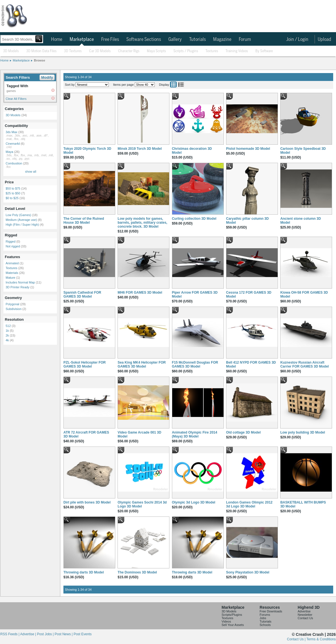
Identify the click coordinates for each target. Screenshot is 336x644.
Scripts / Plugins (186, 51)
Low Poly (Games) (18, 215)
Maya (9, 152)
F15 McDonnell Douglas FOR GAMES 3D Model (195, 364)
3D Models (11, 51)
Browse (39, 60)
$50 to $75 (13, 188)
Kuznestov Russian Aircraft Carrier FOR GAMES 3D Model (304, 364)
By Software (264, 51)
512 (8, 326)
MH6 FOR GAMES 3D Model (140, 293)
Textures (212, 51)
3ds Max (12, 132)
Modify (47, 77)
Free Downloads (271, 611)
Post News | (64, 634)
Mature (10, 278)
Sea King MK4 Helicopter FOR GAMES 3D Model (142, 364)
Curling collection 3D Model (194, 219)
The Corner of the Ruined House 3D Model (84, 221)
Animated (12, 263)
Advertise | (28, 634)
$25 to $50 (13, 193)
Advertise (304, 611)
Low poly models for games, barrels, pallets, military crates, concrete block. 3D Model (142, 223)
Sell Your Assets (233, 625)
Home (57, 39)
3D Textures (73, 51)
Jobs (263, 618)
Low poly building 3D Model (303, 432)
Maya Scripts (156, 51)
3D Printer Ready (17, 287)
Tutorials (197, 39)
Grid (173, 84)
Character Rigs (129, 51)
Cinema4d (13, 144)
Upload (324, 39)
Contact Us (305, 618)
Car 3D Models (100, 51)
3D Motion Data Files (41, 51)
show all (31, 172)
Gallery (175, 39)
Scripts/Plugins (232, 615)
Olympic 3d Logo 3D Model (194, 502)
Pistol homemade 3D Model (248, 149)
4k (7, 340)
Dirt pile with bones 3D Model (87, 502)
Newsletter (305, 615)
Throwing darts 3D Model (84, 572)
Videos (226, 621)
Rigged (11, 241)
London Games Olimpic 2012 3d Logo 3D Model (249, 504)
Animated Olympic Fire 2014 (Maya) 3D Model (195, 434)
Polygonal (12, 304)
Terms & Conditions (321, 639)
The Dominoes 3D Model (137, 572)
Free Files (110, 39)
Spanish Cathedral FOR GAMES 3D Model (82, 294)
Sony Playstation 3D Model (248, 572)
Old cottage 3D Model (243, 432)
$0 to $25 (12, 198)
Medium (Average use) (21, 220)
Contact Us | (297, 639)
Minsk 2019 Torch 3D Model (140, 149)
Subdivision (14, 309)
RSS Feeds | (10, 634)
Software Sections (144, 39)
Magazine (222, 39)
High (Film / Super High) (22, 225)
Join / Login (297, 39)
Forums (265, 615)
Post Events (83, 634)
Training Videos (237, 51)
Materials (12, 273)
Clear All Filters (16, 99)
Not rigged (13, 246)
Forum (245, 39)
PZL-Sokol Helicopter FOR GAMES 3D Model (85, 364)
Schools (265, 625)
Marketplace (82, 39)
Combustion (14, 163)
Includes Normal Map (20, 282)
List (181, 84)
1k (7, 331)
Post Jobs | (46, 634)
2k (7, 335)
